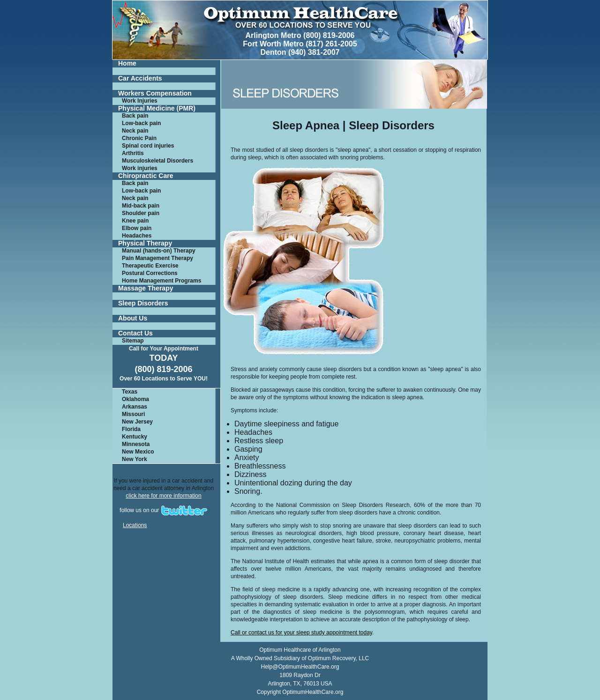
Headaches (137, 236)
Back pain (135, 116)
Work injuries (140, 168)
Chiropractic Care (146, 176)
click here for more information (163, 496)
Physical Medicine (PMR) (157, 108)
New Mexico (138, 452)
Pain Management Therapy (157, 258)
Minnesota (136, 444)
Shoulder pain (141, 213)
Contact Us (135, 333)
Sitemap (133, 341)
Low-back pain (141, 123)
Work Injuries (140, 101)
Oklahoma (135, 399)
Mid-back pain (141, 206)
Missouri (133, 414)
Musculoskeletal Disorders (157, 161)
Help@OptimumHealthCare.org (300, 667)
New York (135, 459)
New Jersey (137, 422)
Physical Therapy (145, 243)
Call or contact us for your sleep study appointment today (301, 633)
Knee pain (135, 221)
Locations (135, 525)
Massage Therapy (146, 288)
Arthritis (133, 153)
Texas (130, 392)
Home (127, 63)
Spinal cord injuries (148, 146)
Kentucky (135, 437)
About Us (133, 318)
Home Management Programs (161, 281)
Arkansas (135, 407)
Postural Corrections (150, 273)
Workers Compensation (155, 93)
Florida (131, 429)
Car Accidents (140, 78)
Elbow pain (137, 228)
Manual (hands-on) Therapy (159, 251)
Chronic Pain (139, 138)
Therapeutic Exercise (150, 266)
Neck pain (135, 131)
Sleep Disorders (143, 303)
